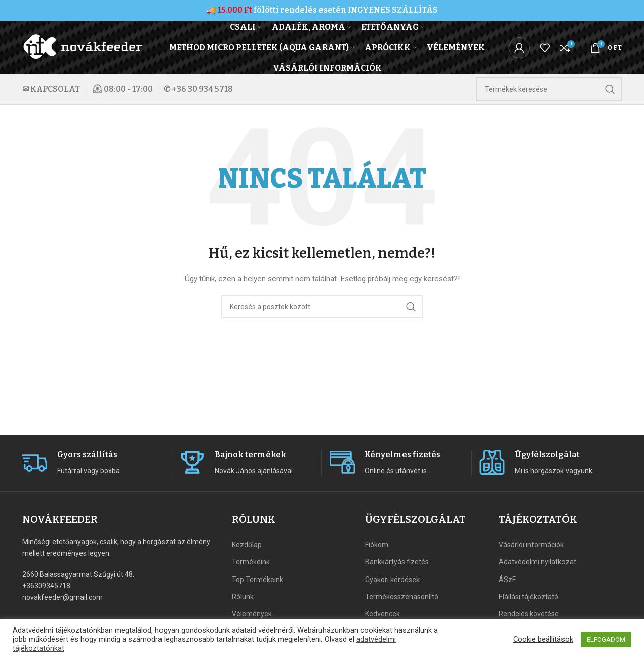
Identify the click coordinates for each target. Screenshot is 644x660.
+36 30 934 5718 (202, 89)
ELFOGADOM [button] (606, 640)
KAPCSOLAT (55, 89)
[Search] (549, 89)
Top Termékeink (258, 580)
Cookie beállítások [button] (543, 639)
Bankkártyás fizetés (397, 562)
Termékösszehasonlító (402, 597)
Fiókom (377, 545)
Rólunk (243, 597)
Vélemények (252, 614)
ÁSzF (507, 580)
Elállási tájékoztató (529, 597)
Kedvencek (383, 614)
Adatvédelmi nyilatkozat (537, 562)
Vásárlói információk (531, 545)
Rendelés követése (529, 614)
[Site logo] (84, 47)
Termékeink (251, 562)
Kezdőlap (247, 545)
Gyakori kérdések (392, 580)
